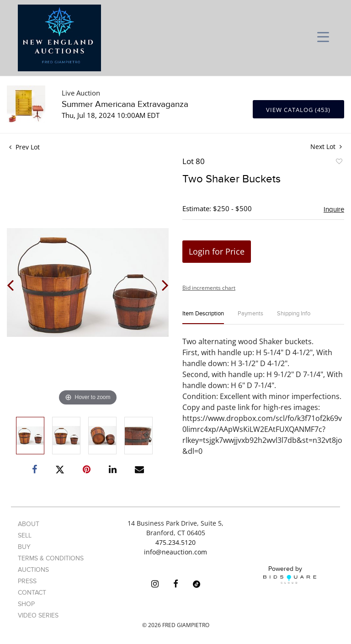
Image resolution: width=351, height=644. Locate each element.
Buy (24, 547)
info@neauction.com (175, 552)
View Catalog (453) (298, 110)
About (29, 524)
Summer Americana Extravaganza (125, 104)
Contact (32, 593)
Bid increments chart (209, 288)
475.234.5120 (175, 542)
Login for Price (217, 251)
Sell (25, 535)
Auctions (33, 570)
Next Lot (326, 146)
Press (27, 581)
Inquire (334, 209)
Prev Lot (24, 147)
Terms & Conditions (51, 558)
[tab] (203, 317)
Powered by (290, 575)
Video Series (38, 615)
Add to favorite (339, 163)
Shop (26, 604)
